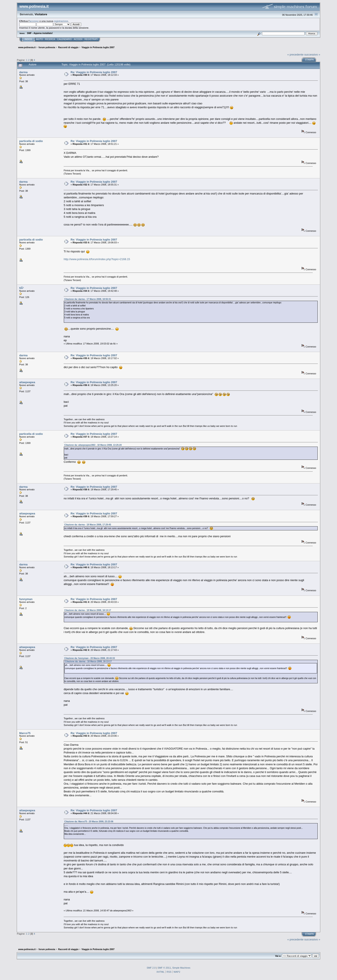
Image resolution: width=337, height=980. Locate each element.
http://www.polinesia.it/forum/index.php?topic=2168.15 (97, 259)
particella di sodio (31, 141)
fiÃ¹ (21, 288)
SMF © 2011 (164, 968)
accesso (34, 21)
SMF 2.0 (151, 968)
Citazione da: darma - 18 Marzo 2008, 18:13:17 (88, 610)
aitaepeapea (27, 382)
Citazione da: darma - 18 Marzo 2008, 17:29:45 (88, 525)
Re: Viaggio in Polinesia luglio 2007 (94, 72)
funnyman (26, 599)
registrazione (61, 21)
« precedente (295, 55)
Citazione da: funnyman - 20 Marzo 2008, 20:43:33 (90, 658)
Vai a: (278, 956)
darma (23, 72)
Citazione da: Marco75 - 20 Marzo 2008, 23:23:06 (89, 822)
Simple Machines (181, 968)
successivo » (312, 55)
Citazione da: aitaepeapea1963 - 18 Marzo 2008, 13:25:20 (93, 445)
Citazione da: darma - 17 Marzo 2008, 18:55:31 (88, 299)
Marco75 (25, 733)
